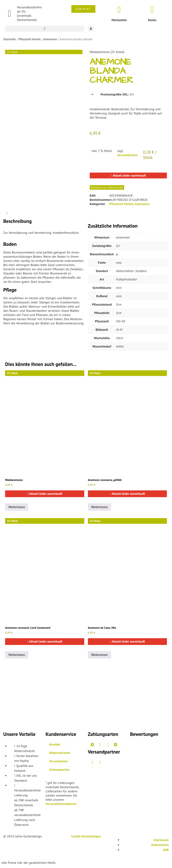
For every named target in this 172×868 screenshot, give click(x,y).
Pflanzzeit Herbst (29, 39)
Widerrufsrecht (60, 753)
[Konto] (152, 10)
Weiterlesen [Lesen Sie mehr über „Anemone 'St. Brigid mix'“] (99, 507)
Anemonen (50, 39)
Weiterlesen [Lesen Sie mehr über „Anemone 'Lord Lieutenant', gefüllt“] (17, 655)
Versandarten (58, 761)
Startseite (10, 39)
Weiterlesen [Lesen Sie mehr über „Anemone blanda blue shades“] (17, 507)
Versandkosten (127, 155)
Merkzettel (119, 20)
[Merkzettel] (119, 10)
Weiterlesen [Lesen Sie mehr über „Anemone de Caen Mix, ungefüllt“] (99, 655)
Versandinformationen (61, 804)
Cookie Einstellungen (86, 836)
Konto (152, 20)
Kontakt (55, 744)
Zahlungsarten (59, 770)
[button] (45, 29)
